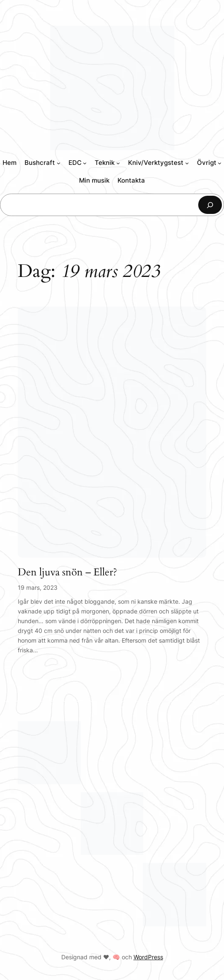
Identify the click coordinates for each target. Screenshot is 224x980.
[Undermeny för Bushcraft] (59, 163)
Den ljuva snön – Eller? (67, 573)
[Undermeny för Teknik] (118, 163)
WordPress (148, 957)
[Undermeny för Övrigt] (220, 163)
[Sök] (210, 205)
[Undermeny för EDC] (85, 163)
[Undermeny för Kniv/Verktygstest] (187, 163)
